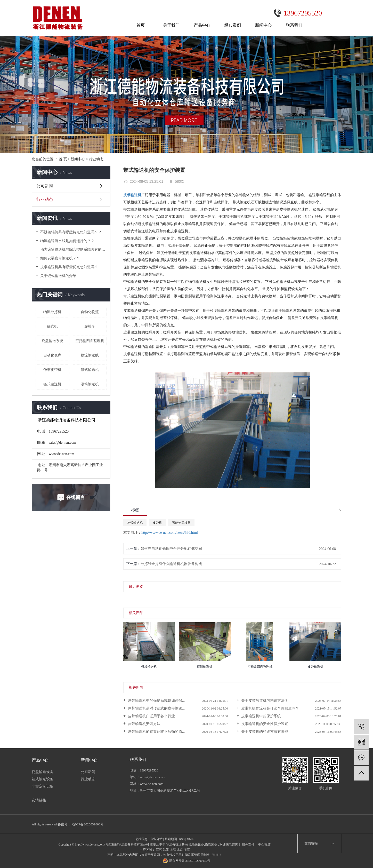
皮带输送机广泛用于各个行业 (151, 716)
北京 (180, 850)
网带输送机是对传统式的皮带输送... (156, 708)
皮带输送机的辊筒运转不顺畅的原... (156, 732)
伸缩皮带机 (52, 370)
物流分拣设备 (175, 845)
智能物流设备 (181, 523)
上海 (173, 850)
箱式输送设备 (43, 779)
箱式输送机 (90, 370)
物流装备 (211, 845)
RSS (182, 839)
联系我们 (294, 25)
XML (190, 839)
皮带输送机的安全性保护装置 (264, 724)
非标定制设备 (43, 786)
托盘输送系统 (52, 341)
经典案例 (233, 25)
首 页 (63, 159)
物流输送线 (90, 355)
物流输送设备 (195, 845)
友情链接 (311, 843)
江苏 (159, 850)
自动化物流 (90, 312)
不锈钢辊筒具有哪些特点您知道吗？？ (70, 232)
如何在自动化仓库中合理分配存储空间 (171, 549)
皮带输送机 (135, 523)
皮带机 (157, 523)
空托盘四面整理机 (90, 341)
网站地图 (171, 839)
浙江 (187, 850)
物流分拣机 (52, 312)
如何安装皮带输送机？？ (60, 258)
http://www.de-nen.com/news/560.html (170, 533)
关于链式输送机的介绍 (58, 276)
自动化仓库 (52, 355)
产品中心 (202, 25)
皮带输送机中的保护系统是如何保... (156, 701)
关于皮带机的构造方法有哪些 (264, 732)
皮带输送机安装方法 (144, 724)
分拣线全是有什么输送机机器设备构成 (171, 564)
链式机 (52, 326)
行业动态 (96, 159)
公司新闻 (45, 186)
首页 (141, 25)
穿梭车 (90, 326)
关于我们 (171, 25)
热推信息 (142, 839)
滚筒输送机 (90, 384)
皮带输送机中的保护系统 (261, 716)
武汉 (166, 850)
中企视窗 (264, 845)
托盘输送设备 (43, 772)
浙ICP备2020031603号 (88, 824)
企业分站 (156, 839)
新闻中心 (263, 25)
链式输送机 (52, 384)
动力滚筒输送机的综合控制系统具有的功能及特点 (73, 249)
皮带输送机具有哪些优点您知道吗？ (69, 267)
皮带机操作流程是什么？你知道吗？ (270, 708)
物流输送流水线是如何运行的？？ (67, 241)
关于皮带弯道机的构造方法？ (264, 701)
